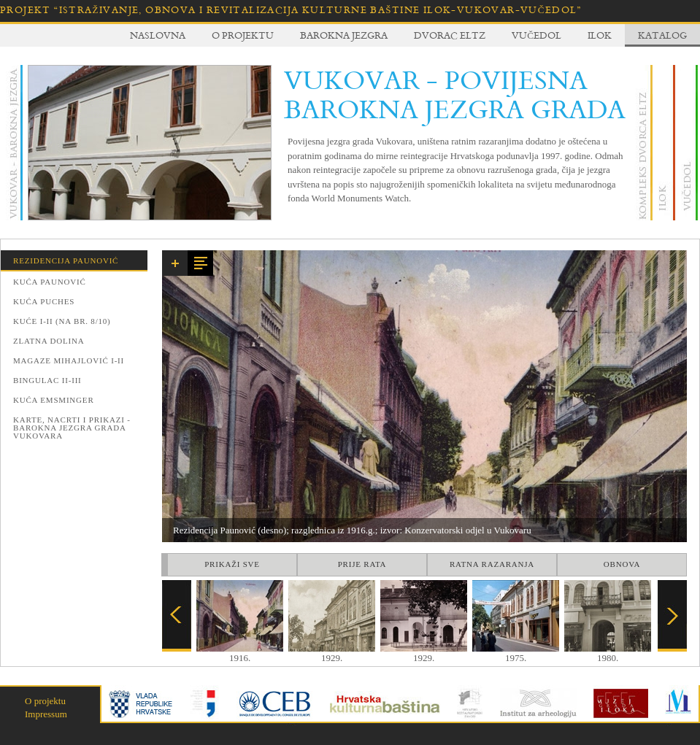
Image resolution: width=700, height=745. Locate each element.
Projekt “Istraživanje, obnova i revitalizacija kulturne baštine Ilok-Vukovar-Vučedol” (291, 10)
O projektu (243, 35)
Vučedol (536, 35)
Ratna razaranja (492, 564)
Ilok (600, 35)
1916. (240, 653)
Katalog (662, 35)
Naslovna (158, 35)
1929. (332, 653)
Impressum (46, 714)
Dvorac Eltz (450, 35)
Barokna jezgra (344, 35)
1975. (516, 653)
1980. (608, 653)
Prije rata (362, 564)
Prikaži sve (232, 564)
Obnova (622, 564)
